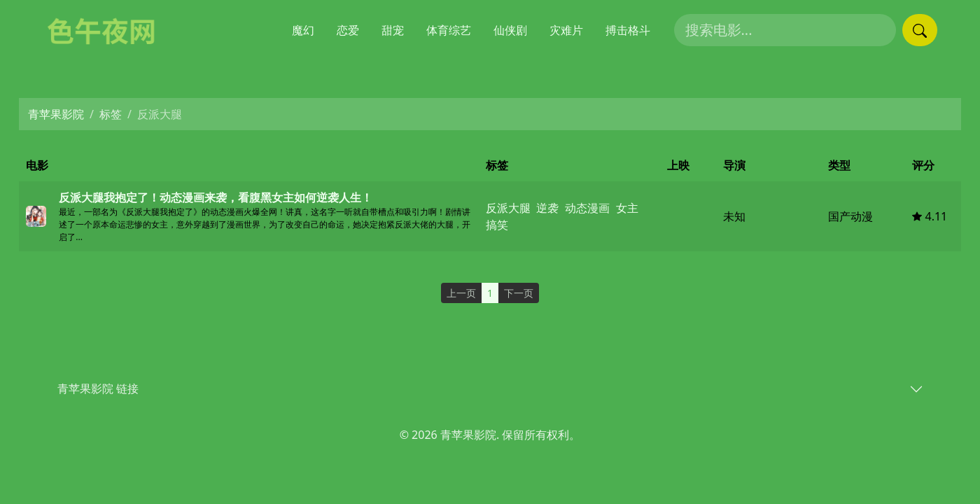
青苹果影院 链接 (98, 388)
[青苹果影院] (108, 30)
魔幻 (303, 30)
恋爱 (348, 30)
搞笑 (497, 225)
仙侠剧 (510, 30)
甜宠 (393, 30)
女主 (627, 208)
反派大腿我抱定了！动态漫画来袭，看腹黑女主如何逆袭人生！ (216, 197)
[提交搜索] (920, 30)
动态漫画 (587, 208)
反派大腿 (508, 208)
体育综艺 (449, 30)
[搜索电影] (785, 30)
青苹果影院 (56, 114)
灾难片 (566, 30)
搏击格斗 (628, 30)
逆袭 (547, 208)
